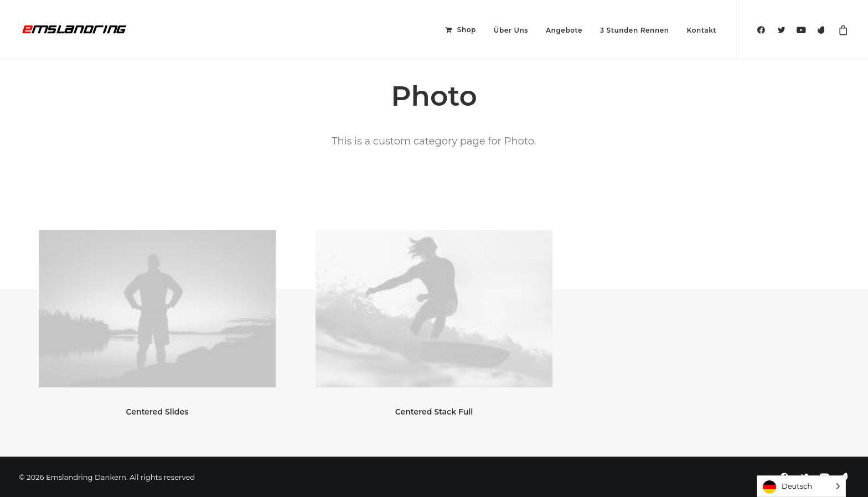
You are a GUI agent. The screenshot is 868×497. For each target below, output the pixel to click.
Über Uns (511, 30)
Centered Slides (157, 412)
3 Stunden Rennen (635, 30)
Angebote (564, 30)
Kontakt (702, 30)
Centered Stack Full (434, 412)
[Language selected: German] (801, 486)
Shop (467, 30)
